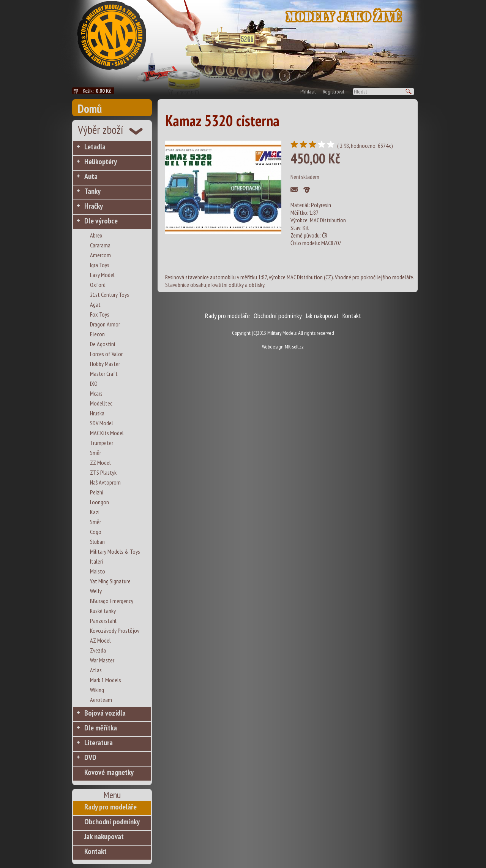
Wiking (97, 690)
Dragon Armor (105, 324)
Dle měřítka (101, 728)
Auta (91, 176)
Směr (95, 453)
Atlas (96, 670)
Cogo (96, 532)
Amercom (100, 255)
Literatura (99, 743)
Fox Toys (100, 314)
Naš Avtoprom (105, 482)
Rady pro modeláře (110, 807)
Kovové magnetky (109, 772)
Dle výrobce (101, 221)
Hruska (97, 413)
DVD (90, 757)
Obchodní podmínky (112, 822)
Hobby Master (105, 364)
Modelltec (101, 403)
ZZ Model (100, 463)
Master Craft (104, 374)
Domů (90, 108)
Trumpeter (102, 443)
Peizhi (97, 492)
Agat (95, 304)
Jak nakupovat (104, 836)
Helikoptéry (101, 162)
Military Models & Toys (115, 551)
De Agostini (103, 344)
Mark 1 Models (106, 680)
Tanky (92, 191)
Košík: (98, 91)
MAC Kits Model (107, 433)
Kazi (95, 512)
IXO (94, 383)
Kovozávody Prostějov (115, 630)
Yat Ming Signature (110, 581)
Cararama (100, 245)
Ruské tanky (103, 611)
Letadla (95, 147)
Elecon (97, 334)
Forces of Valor (106, 354)
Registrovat (334, 92)
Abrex (96, 235)
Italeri (96, 561)
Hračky (94, 206)
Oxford (98, 285)
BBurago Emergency (112, 601)
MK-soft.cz (294, 347)
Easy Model (102, 275)
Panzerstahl (103, 621)
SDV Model (102, 423)
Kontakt (95, 851)
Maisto (98, 571)
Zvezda (98, 650)
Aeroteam (101, 700)
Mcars (96, 393)
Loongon (99, 502)
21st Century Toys (110, 295)
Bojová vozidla (105, 713)
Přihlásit (308, 92)
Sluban (97, 542)
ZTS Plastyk (103, 472)
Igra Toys (100, 265)
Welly (96, 591)
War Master (102, 660)
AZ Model (100, 640)
